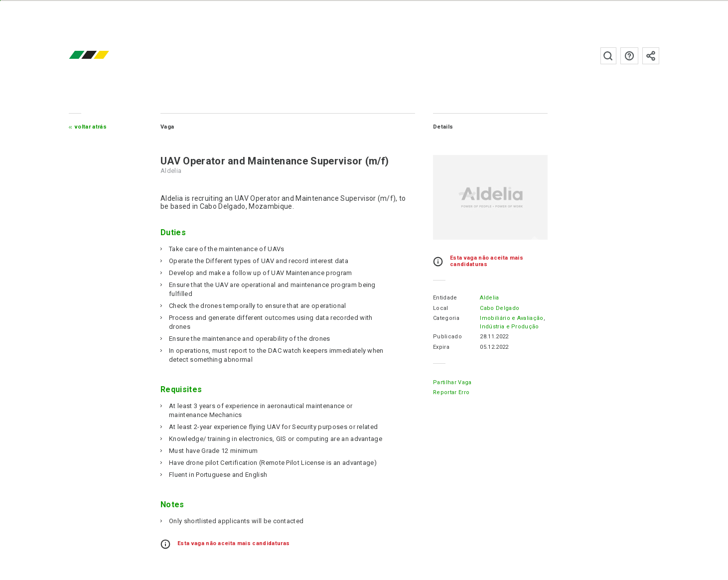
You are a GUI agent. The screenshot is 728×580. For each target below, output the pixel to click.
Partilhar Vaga (452, 382)
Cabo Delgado (500, 308)
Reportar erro (451, 392)
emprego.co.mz (104, 56)
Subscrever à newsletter (651, 56)
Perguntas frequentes (629, 56)
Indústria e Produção (509, 327)
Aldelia (489, 298)
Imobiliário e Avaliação (511, 318)
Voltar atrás (91, 127)
